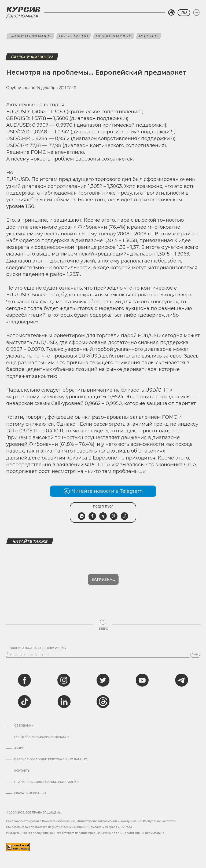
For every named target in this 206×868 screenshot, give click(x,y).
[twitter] (103, 680)
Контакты (22, 771)
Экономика (23, 16)
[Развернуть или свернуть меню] (196, 13)
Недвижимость (114, 36)
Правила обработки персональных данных (51, 760)
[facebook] (24, 680)
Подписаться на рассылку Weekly (38, 648)
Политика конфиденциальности (41, 737)
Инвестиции (74, 36)
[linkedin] (64, 702)
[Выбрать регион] (171, 13)
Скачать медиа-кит (30, 793)
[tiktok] (24, 702)
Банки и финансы (30, 36)
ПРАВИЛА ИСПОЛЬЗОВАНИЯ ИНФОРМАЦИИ (46, 782)
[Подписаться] (196, 655)
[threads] (103, 702)
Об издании (24, 726)
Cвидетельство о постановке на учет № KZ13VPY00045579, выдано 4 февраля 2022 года (69, 827)
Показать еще (103, 579)
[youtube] (142, 680)
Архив (19, 748)
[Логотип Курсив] (23, 9)
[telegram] (182, 680)
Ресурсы (149, 36)
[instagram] (64, 680)
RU (184, 13)
